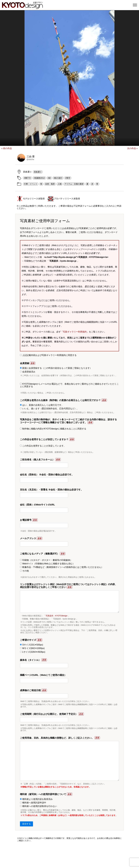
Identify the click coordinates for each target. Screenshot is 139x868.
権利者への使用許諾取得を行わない (38, 806)
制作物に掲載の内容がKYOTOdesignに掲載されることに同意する (53, 429)
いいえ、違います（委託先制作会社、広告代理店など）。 (49, 409)
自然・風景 (50, 184)
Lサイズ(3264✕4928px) (33, 652)
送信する (26, 824)
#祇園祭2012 (39, 178)
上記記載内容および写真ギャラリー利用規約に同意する (48, 355)
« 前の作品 (7, 148)
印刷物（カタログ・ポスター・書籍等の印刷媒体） (46, 560)
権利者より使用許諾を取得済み (36, 799)
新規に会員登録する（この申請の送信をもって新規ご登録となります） (56, 368)
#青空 (68, 178)
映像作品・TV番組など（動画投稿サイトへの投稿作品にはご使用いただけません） (62, 567)
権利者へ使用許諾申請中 (33, 803)
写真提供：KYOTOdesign (56, 616)
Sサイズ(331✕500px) (31, 645)
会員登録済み (28, 372)
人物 (60, 184)
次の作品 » (132, 148)
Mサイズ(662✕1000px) (32, 648)
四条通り (38, 172)
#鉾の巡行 (58, 178)
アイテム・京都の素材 (74, 184)
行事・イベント (31, 184)
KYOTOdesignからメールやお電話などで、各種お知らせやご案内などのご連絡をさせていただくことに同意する (69, 385)
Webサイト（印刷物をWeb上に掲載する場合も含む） (47, 564)
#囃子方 (27, 178)
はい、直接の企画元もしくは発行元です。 (42, 405)
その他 (24, 571)
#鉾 (49, 178)
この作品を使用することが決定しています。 (43, 446)
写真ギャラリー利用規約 (75, 332)
